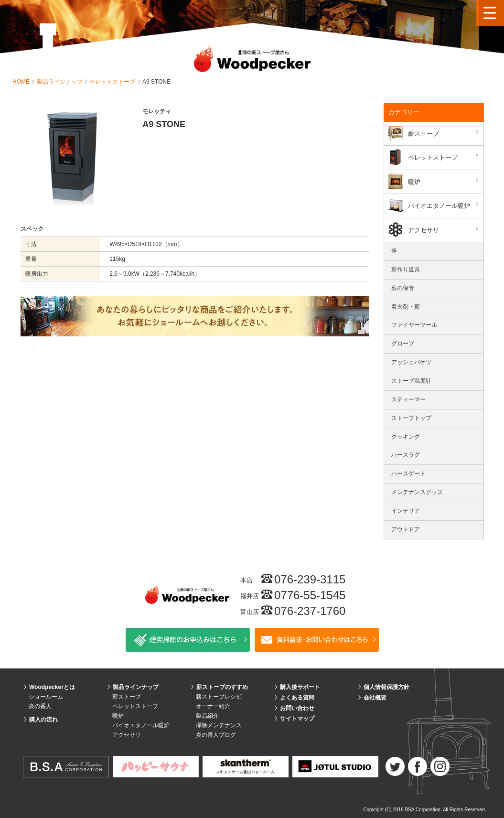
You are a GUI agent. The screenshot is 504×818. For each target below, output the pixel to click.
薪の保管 (403, 288)
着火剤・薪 (406, 307)
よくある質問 (297, 698)
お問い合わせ (297, 708)
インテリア (406, 511)
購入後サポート (300, 687)
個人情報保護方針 (386, 687)
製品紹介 (207, 716)
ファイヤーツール (414, 325)
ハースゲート (408, 474)
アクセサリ (445, 230)
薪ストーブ (445, 133)
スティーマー (408, 399)
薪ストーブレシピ (219, 697)
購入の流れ (43, 720)
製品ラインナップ (60, 82)
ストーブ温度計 (411, 381)
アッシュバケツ (411, 362)
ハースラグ (406, 455)
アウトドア (406, 529)
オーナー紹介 (213, 706)
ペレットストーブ (113, 82)
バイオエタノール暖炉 (445, 205)
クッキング (406, 437)
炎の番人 (40, 706)
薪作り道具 (406, 269)
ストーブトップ (411, 418)
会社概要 (375, 698)
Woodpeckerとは (52, 687)
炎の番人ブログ (216, 735)
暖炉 (445, 181)
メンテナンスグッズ (417, 492)
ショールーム (46, 697)
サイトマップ (297, 719)
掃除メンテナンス (219, 725)
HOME (22, 82)
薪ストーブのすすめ (222, 687)
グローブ (403, 344)
